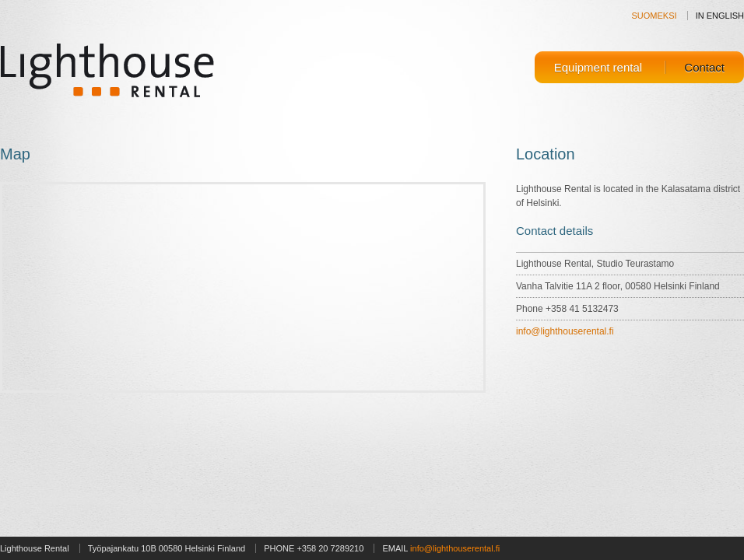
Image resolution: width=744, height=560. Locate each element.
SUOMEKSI (655, 16)
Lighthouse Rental (108, 69)
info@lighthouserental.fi (565, 331)
